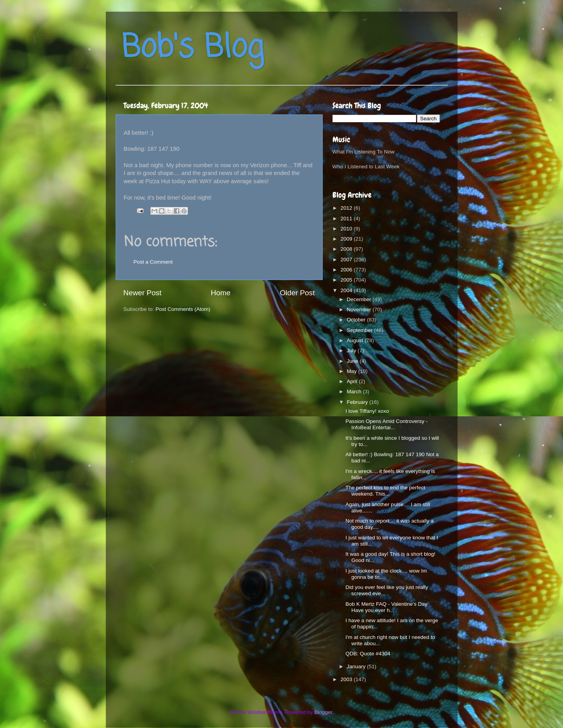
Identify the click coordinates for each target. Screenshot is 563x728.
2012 (347, 208)
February (358, 402)
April (353, 381)
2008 (347, 249)
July (352, 351)
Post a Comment (153, 262)
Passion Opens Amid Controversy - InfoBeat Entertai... (386, 424)
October (357, 320)
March (355, 392)
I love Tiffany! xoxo (367, 411)
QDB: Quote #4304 (368, 654)
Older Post (297, 293)
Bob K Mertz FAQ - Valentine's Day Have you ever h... (386, 607)
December (360, 299)
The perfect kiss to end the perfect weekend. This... (385, 491)
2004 (347, 290)
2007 (347, 260)
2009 (347, 239)
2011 (347, 219)
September (361, 330)
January (357, 666)
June (353, 361)
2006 (347, 270)
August (356, 340)
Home (221, 293)
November (360, 310)
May (353, 371)
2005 (347, 280)
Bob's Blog (193, 48)
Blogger (324, 712)
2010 (347, 229)
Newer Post (143, 293)
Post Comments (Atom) (183, 309)
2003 (347, 679)
